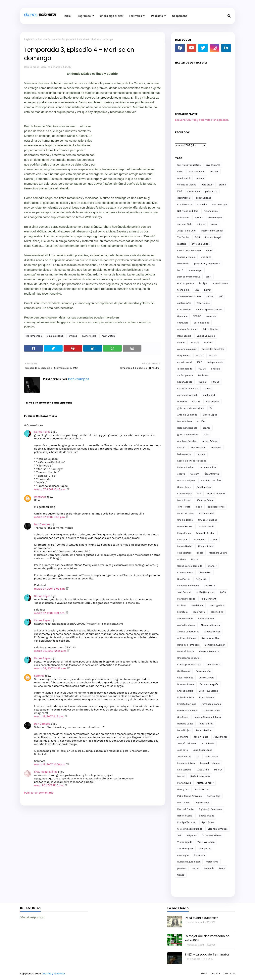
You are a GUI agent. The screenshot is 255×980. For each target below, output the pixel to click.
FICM (197, 237)
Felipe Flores (184, 533)
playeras (182, 868)
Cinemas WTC (213, 664)
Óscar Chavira (212, 474)
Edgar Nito (202, 579)
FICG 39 (215, 382)
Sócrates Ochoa (205, 500)
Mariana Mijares (186, 480)
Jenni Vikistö (201, 737)
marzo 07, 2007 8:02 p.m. (50, 589)
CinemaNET (205, 572)
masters (182, 244)
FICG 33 (181, 342)
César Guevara (207, 678)
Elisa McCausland (208, 691)
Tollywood (192, 835)
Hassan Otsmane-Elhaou (207, 717)
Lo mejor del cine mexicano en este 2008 (207, 938)
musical (201, 454)
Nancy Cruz (183, 789)
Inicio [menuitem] (67, 16)
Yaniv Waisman (206, 842)
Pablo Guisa (201, 789)
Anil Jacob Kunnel (187, 638)
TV (211, 408)
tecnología (183, 290)
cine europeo (215, 218)
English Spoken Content (209, 310)
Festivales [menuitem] (136, 16)
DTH (199, 494)
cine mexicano (55, 336)
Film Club (182, 540)
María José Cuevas (200, 776)
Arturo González (210, 638)
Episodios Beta (186, 697)
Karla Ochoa (211, 757)
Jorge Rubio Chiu (186, 231)
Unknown (40, 497)
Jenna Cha (183, 737)
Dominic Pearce (186, 684)
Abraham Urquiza (210, 625)
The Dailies (183, 237)
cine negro (183, 855)
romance (182, 402)
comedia (202, 204)
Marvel (181, 776)
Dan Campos (32, 67)
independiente (215, 362)
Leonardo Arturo (186, 763)
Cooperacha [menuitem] (180, 16)
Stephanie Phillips (218, 829)
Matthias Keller (205, 783)
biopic (199, 507)
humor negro (89, 336)
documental (184, 198)
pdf (221, 296)
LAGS (223, 592)
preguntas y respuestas (207, 264)
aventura (211, 316)
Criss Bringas (184, 494)
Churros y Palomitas (54, 974)
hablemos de (184, 454)
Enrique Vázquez (216, 494)
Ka (198, 757)
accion (214, 224)
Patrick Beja (214, 796)
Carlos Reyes (42, 432)
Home (204, 974)
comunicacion (208, 467)
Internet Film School (212, 231)
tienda (181, 875)
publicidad (209, 395)
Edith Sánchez (211, 329)
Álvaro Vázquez (186, 513)
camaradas (194, 191)
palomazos (211, 191)
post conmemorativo (189, 277)
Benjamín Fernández (188, 645)
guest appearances (188, 434)
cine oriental (212, 402)
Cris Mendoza (185, 204)
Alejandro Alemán (187, 349)
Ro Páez (182, 605)
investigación (216, 605)
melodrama (212, 862)
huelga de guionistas (189, 862)
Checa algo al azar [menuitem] (112, 16)
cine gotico (205, 849)
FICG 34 (213, 356)
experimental (184, 362)
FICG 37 (181, 448)
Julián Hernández (205, 592)
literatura (182, 612)
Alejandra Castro (218, 553)
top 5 (180, 270)
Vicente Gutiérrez (212, 835)
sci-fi (209, 277)
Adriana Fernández (187, 329)
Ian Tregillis (199, 540)
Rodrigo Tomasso (187, 822)
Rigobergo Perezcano (210, 809)
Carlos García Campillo (190, 566)
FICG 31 (199, 356)
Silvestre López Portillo (190, 829)
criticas (73, 336)
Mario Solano (185, 421)
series (200, 553)
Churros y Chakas (208, 520)
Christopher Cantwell (189, 658)
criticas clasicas (201, 244)
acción (201, 421)
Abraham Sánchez (187, 441)
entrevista (183, 323)
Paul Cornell (184, 803)
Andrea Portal (207, 513)
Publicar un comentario (39, 793)
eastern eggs (184, 303)
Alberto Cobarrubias (188, 632)
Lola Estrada (184, 770)
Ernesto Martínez (187, 704)
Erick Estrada (207, 697)
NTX (197, 290)
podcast (200, 178)
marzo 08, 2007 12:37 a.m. (51, 668)
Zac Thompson (185, 849)
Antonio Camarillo (187, 415)
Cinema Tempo (185, 572)
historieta (200, 855)
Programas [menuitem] (84, 16)
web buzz (206, 257)
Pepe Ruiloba (203, 803)
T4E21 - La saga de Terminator (207, 954)
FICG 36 (202, 369)
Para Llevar (207, 185)
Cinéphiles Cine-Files (213, 349)
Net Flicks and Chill (188, 211)
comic (207, 388)
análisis (216, 369)
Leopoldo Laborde (210, 763)
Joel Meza (210, 586)
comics (199, 218)
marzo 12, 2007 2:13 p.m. (49, 716)
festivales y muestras (189, 165)
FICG (180, 191)
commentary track (187, 395)
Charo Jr (212, 566)
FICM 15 (196, 402)
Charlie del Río (185, 520)
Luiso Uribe (203, 770)
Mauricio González (211, 480)
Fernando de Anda (211, 704)
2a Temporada (185, 375)
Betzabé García (186, 651)
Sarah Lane (197, 605)
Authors (182, 559)
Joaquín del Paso (187, 743)
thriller (210, 296)
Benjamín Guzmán (215, 645)
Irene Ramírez (206, 724)
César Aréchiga (185, 678)
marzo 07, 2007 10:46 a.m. (50, 489)
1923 (200, 362)
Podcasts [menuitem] (157, 16)
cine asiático (184, 553)
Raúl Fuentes (204, 487)
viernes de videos (187, 185)
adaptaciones (203, 198)
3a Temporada (52, 39)
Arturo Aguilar (210, 441)
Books (195, 559)
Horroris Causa (185, 724)
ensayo (181, 474)
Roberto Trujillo (206, 816)
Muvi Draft (183, 264)
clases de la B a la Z (188, 388)
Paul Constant (208, 599)
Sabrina (39, 676)
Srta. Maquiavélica (46, 772)
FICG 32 (197, 316)
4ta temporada (186, 283)
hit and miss (211, 211)
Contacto (229, 974)
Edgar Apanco (185, 382)
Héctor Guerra (198, 448)
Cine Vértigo (184, 310)
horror (207, 290)
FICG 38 (202, 382)
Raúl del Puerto (185, 809)
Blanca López (210, 415)
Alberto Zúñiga (212, 632)
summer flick (184, 224)
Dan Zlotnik (184, 579)
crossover (216, 448)
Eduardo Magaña (209, 684)
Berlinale (203, 375)
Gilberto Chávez (212, 710)
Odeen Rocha (184, 487)
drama (222, 185)
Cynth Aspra (184, 671)
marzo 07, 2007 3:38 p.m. (50, 517)
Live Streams (213, 165)
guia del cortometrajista (191, 408)
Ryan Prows (208, 822)
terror (222, 868)
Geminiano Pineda (187, 710)
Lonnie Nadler (185, 546)
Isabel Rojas (184, 730)
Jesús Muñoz (221, 737)
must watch (108, 336)
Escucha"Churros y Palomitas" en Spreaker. (202, 120)
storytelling (217, 612)
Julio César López (203, 750)
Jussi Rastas (184, 757)
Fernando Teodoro (206, 533)
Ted (179, 835)
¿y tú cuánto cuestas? (201, 918)
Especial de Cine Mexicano (192, 461)
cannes (206, 428)
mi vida (201, 224)
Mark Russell (184, 500)
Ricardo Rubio (205, 546)
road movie (199, 612)
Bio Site (216, 974)
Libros (214, 540)
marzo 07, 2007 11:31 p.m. (50, 613)
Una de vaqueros (206, 336)
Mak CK (218, 770)
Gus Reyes (183, 717)
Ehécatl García (185, 691)
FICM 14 (195, 342)
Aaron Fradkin (185, 618)
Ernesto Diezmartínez (189, 296)
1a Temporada (185, 369)
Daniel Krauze (185, 526)
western (195, 474)
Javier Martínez (204, 730)
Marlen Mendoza (186, 599)
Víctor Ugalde (185, 842)
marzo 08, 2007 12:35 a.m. (51, 651)
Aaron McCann (206, 618)
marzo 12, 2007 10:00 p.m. (50, 764)
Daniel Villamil (206, 526)
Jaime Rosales (220, 283)
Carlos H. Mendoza (209, 651)
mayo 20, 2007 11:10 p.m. (49, 785)
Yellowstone (203, 303)
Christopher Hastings (189, 664)
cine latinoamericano (189, 250)
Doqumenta (184, 356)
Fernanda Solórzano (188, 586)
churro (210, 250)
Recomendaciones (187, 428)
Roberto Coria (185, 816)
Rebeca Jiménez (186, 467)
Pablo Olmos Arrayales (189, 796)
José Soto (183, 750)
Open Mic (182, 316)
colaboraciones (216, 507)
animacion (183, 218)
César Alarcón (203, 671)
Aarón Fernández (186, 625)
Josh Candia (184, 592)
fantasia (209, 342)
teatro (195, 868)
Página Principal (33, 39)
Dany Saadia (184, 336)
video (180, 171)
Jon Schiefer (208, 743)
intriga (203, 283)
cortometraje (220, 204)
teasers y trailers (186, 257)
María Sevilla (184, 783)
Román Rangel (213, 237)
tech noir (209, 868)
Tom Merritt (184, 507)
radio (206, 434)
